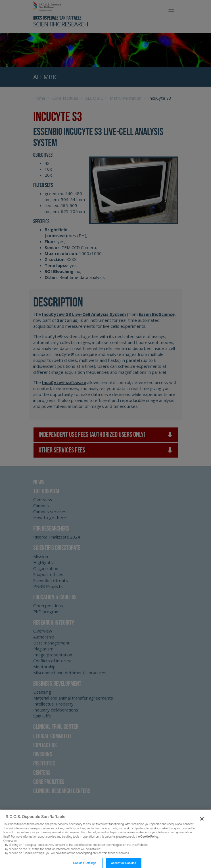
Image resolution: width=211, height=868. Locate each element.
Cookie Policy (149, 840)
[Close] (202, 823)
